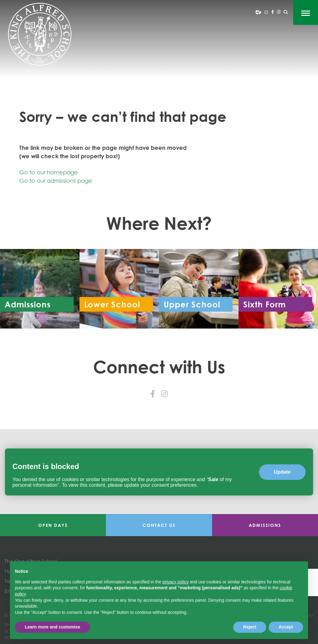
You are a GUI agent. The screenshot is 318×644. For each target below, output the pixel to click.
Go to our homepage (49, 172)
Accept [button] (286, 627)
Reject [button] (250, 627)
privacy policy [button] (175, 582)
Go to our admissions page (56, 181)
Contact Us (159, 525)
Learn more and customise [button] (52, 627)
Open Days (53, 525)
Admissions (265, 525)
